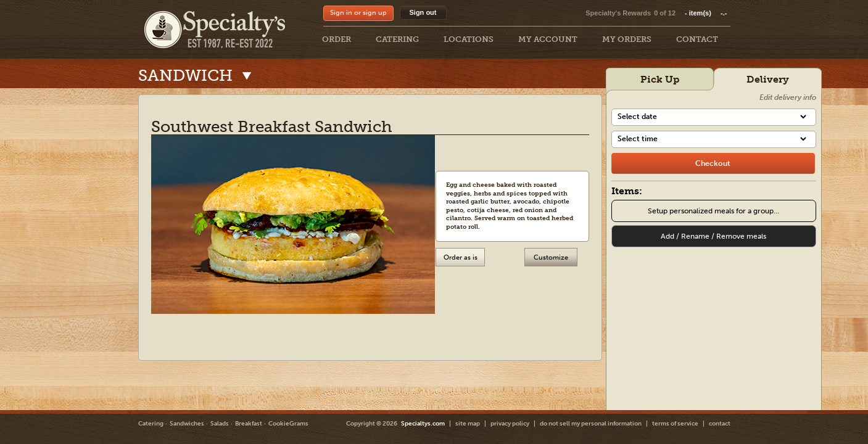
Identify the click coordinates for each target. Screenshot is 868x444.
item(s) (706, 13)
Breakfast (249, 424)
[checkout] (713, 163)
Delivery (768, 79)
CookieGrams (288, 424)
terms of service (675, 424)
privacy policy (510, 424)
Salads (220, 424)
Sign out (423, 12)
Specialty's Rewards (618, 13)
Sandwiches (187, 424)
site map (468, 424)
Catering (151, 424)
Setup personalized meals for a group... (713, 211)
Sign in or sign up (358, 13)
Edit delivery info (788, 97)
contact (720, 424)
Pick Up (660, 79)
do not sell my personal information (591, 424)
